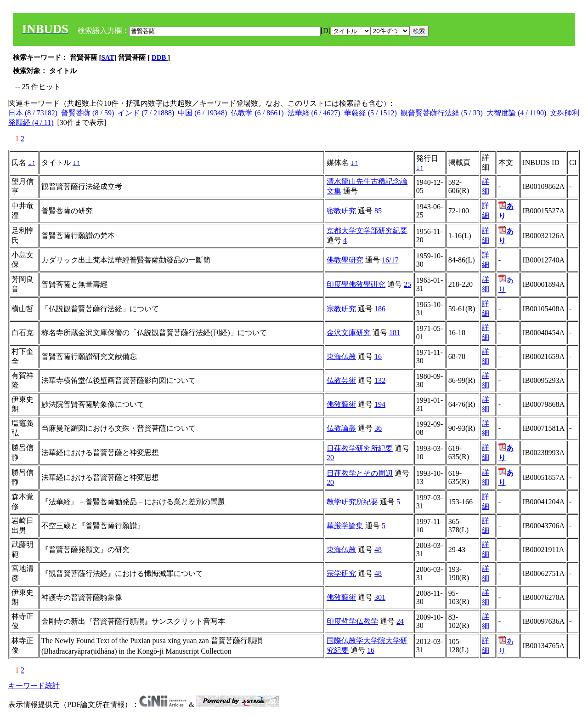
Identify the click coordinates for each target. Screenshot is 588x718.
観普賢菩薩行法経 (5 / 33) (442, 113)
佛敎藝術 (341, 404)
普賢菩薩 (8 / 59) (88, 113)
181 (395, 333)
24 (400, 621)
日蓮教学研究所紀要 (360, 448)
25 (407, 284)
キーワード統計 (34, 686)
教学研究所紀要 (352, 502)
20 (330, 458)
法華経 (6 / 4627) (314, 113)
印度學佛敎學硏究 (356, 284)
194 (380, 404)
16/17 (390, 260)
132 (380, 380)
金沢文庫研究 (349, 333)
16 (378, 356)
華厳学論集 (345, 526)
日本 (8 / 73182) (33, 113)
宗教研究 (341, 309)
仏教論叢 (341, 428)
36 (378, 428)
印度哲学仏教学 (352, 621)
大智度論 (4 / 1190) (517, 113)
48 (378, 550)
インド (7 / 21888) (146, 113)
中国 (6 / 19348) (202, 113)
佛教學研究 (345, 260)
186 (380, 309)
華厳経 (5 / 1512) (370, 113)
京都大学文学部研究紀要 (367, 231)
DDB (160, 57)
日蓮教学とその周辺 (360, 473)
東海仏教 (341, 356)
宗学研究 (341, 573)
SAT (108, 57)
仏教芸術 (341, 380)
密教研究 (341, 211)
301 (380, 597)
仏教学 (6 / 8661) (257, 113)
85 (378, 211)
